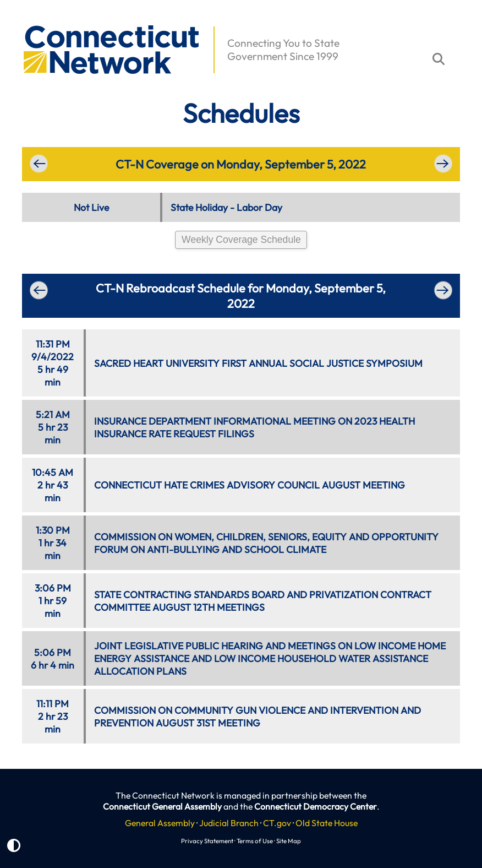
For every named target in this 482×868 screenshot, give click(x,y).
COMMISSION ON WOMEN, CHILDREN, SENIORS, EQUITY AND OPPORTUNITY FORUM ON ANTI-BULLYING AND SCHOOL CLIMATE (266, 543)
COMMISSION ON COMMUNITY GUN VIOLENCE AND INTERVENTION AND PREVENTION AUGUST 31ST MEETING (258, 717)
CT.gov (277, 823)
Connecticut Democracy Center (316, 806)
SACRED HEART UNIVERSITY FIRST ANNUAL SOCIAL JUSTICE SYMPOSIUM (258, 363)
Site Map (289, 841)
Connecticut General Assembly (162, 806)
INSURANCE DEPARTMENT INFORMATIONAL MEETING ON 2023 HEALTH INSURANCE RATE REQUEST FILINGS (254, 427)
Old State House (327, 823)
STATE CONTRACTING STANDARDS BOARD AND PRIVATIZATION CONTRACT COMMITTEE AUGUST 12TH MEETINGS (263, 601)
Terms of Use (255, 841)
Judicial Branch (229, 823)
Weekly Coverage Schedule (241, 240)
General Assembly (160, 823)
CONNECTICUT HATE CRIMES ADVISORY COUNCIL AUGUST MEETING (250, 485)
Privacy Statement (207, 841)
